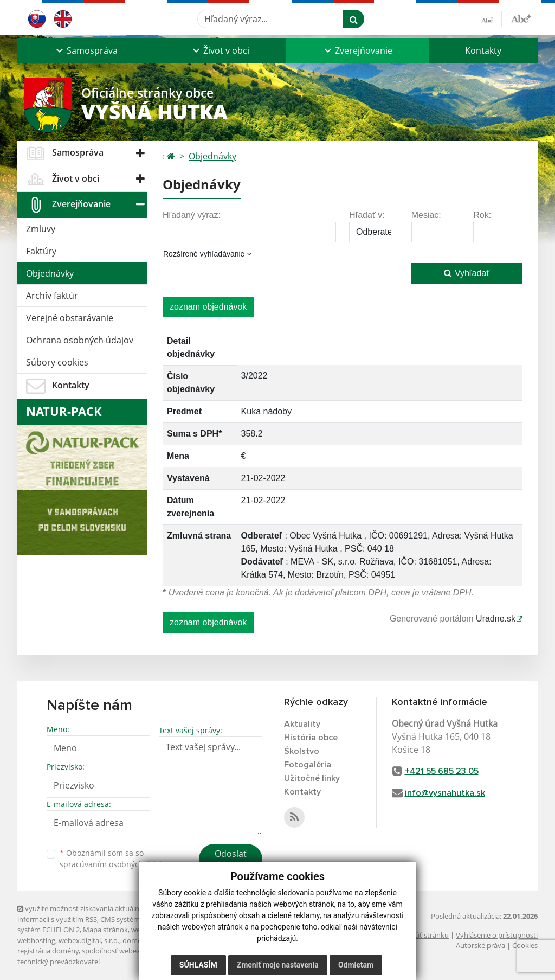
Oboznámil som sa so (115, 859)
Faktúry (41, 251)
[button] (86, 50)
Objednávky (50, 273)
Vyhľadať (467, 273)
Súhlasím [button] (198, 965)
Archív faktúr (52, 296)
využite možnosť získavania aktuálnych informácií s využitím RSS (84, 914)
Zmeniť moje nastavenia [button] (278, 965)
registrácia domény (48, 951)
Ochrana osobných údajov (80, 340)
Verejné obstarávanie (70, 318)
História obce (311, 738)
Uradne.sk (496, 619)
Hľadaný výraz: (192, 215)
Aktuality (302, 724)
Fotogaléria (308, 765)
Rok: (482, 215)
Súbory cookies (57, 362)
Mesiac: (426, 215)
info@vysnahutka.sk (445, 793)
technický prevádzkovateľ (59, 962)
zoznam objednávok (208, 307)
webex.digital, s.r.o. (89, 940)
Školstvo (302, 751)
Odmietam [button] (356, 965)
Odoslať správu (231, 860)
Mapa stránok (105, 930)
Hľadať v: (367, 215)
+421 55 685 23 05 (442, 771)
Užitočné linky (312, 778)
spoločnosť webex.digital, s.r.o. (131, 951)
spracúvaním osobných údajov (115, 864)
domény (136, 940)
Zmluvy (41, 229)
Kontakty (483, 50)
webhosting (36, 940)
